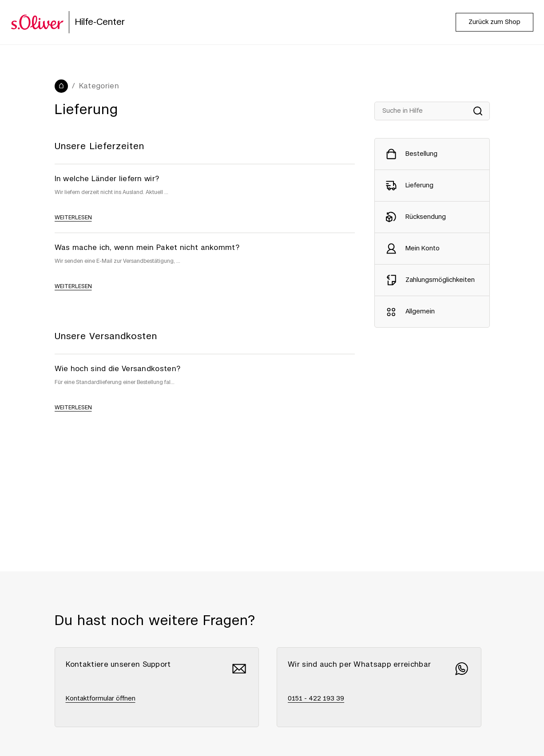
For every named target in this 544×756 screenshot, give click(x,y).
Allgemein (420, 312)
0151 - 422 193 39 (316, 699)
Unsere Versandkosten (106, 336)
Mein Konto (423, 249)
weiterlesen (73, 218)
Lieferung (419, 186)
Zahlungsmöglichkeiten (440, 280)
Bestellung (421, 154)
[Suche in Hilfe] (432, 111)
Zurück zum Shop (494, 22)
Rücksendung (426, 217)
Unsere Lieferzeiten (99, 146)
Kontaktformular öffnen (101, 699)
